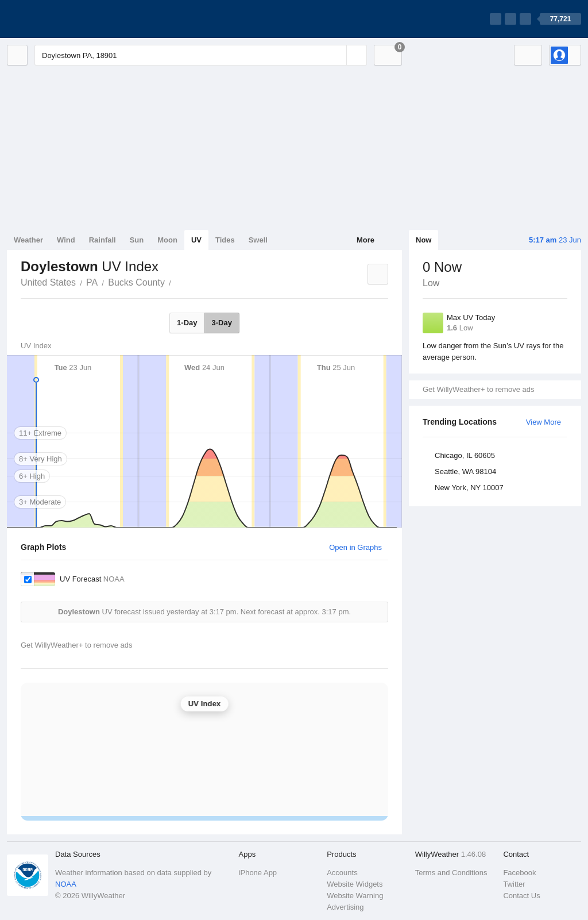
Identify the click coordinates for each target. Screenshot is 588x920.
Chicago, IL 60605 (465, 455)
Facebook (519, 873)
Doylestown (177, 282)
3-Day (222, 323)
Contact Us (521, 896)
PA (92, 282)
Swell (258, 240)
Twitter (514, 884)
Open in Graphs (355, 547)
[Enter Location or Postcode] (201, 55)
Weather (28, 240)
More (365, 240)
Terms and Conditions (451, 873)
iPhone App (258, 873)
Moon (167, 240)
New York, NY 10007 (469, 488)
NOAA (66, 884)
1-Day (187, 323)
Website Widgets (355, 884)
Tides (225, 240)
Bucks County (136, 282)
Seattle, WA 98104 (465, 471)
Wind (66, 240)
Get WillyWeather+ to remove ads (478, 389)
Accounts (342, 873)
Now (423, 240)
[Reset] (336, 55)
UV (196, 240)
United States (48, 282)
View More (543, 422)
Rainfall (102, 240)
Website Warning (355, 896)
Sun (137, 240)
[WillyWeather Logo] (61, 19)
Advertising (345, 907)
